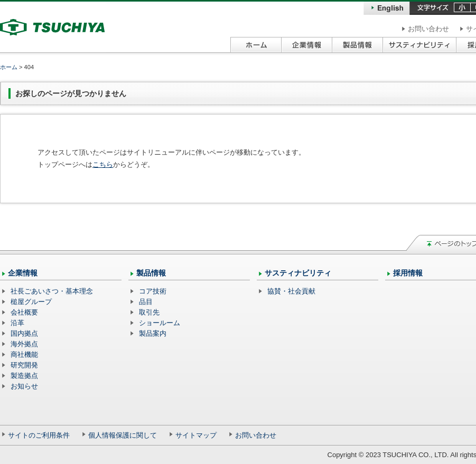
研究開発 (24, 365)
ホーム (9, 67)
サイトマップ (196, 435)
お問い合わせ (428, 29)
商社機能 (24, 354)
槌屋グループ (31, 302)
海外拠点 (24, 344)
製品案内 (153, 333)
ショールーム (160, 323)
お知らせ (24, 386)
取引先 (149, 312)
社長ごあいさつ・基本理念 (52, 291)
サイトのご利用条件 (39, 435)
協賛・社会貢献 (291, 291)
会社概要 (24, 312)
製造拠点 (24, 376)
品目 (146, 302)
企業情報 (23, 273)
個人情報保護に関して (123, 435)
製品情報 (151, 273)
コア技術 (153, 291)
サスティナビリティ (298, 273)
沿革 (17, 323)
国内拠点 (24, 333)
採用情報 (408, 273)
